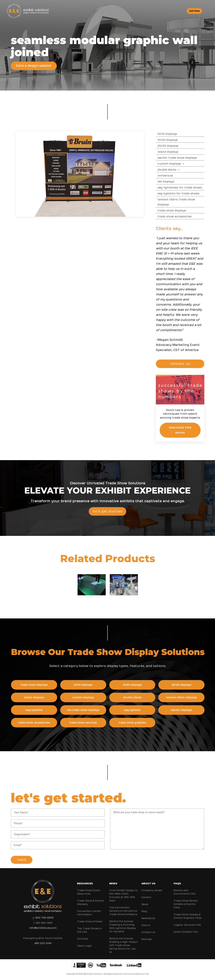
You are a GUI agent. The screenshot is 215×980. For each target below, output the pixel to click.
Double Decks (173, 170)
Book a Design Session (34, 66)
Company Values (152, 890)
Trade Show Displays (176, 211)
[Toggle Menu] (208, 11)
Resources (85, 883)
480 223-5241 (43, 943)
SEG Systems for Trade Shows (183, 194)
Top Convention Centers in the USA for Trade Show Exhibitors (123, 911)
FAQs (177, 883)
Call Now (194, 11)
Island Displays (172, 152)
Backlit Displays (186, 710)
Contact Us (148, 932)
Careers (146, 897)
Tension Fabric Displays (186, 697)
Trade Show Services (87, 723)
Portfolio (83, 939)
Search (146, 925)
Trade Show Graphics (137, 723)
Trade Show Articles (90, 922)
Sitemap (147, 939)
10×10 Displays (172, 134)
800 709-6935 (44, 918)
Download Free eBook (185, 430)
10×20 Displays (172, 140)
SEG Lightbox (136, 710)
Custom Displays (176, 164)
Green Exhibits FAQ (186, 932)
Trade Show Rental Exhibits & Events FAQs (186, 904)
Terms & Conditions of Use (136, 974)
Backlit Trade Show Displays (182, 158)
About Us (148, 883)
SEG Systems (38, 710)
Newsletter (148, 918)
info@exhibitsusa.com (43, 928)
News (113, 883)
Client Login (84, 946)
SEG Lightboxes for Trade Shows (184, 188)
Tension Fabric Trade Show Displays (181, 202)
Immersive (170, 176)
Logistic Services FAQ (187, 925)
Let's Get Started (107, 515)
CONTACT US (183, 364)
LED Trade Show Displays (87, 710)
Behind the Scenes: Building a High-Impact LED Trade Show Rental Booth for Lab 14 (124, 945)
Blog (144, 911)
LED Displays (170, 182)
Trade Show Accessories (179, 217)
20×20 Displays (172, 146)
